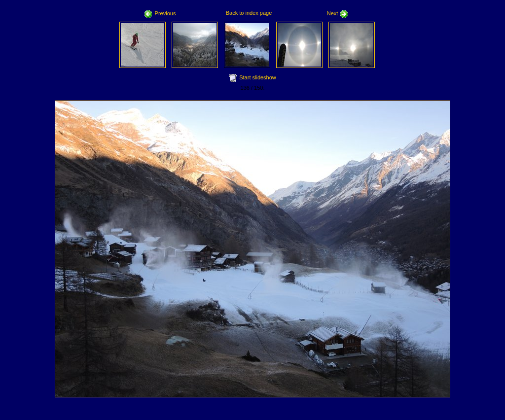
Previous (160, 13)
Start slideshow (258, 77)
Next (338, 13)
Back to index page (249, 13)
